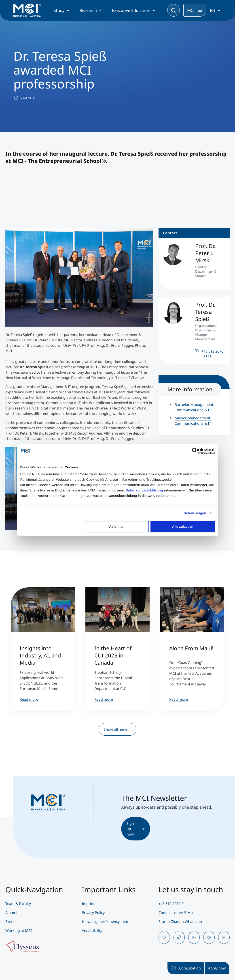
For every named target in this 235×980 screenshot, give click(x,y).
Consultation (186, 968)
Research (88, 10)
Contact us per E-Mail (177, 913)
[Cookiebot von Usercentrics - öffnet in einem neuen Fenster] (195, 451)
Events (11, 922)
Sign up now (136, 829)
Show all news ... (117, 729)
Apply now (217, 968)
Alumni (11, 913)
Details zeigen (195, 513)
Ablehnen (117, 527)
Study (59, 10)
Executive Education (131, 10)
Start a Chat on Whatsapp (180, 922)
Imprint (88, 904)
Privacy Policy (93, 913)
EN (213, 10)
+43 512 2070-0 (171, 904)
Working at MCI (19, 930)
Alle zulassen (183, 527)
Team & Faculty (18, 904)
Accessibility (92, 930)
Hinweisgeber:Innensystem (105, 922)
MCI (191, 10)
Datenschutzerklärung (144, 490)
